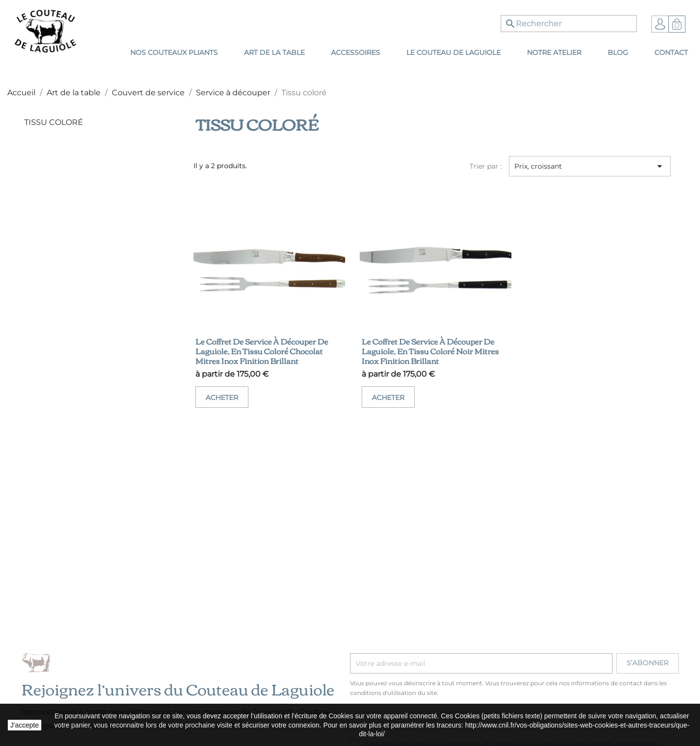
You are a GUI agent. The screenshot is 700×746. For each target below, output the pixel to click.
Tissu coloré (54, 122)
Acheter (222, 398)
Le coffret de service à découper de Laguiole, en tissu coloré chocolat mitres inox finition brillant (262, 351)
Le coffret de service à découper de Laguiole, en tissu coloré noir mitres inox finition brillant (430, 351)
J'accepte (25, 725)
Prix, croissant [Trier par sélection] (590, 166)
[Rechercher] (569, 24)
